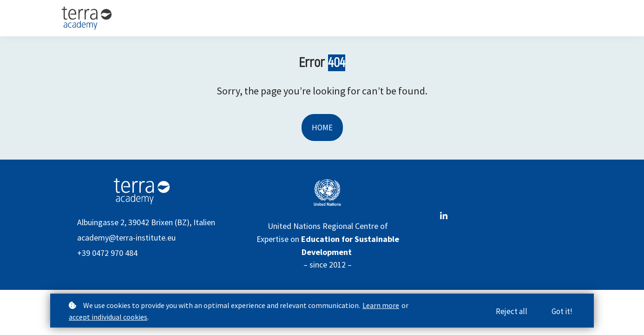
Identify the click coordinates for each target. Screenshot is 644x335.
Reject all (512, 312)
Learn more (381, 306)
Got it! (562, 312)
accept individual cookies (108, 318)
